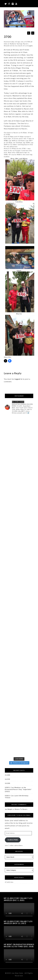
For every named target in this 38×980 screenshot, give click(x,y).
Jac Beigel (9, 809)
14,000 (7, 783)
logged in (18, 379)
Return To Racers (21, 809)
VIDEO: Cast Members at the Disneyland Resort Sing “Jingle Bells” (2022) (18, 789)
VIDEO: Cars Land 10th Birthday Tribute (17, 797)
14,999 (7, 779)
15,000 (7, 775)
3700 (6, 141)
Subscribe (13, 840)
